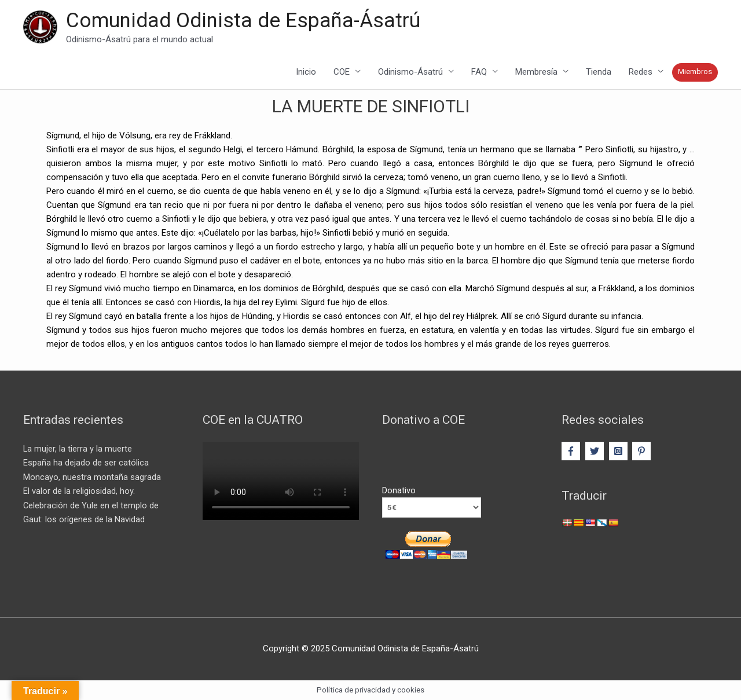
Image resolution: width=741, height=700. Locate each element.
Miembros (695, 72)
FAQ (479, 72)
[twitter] (596, 452)
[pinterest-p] (643, 452)
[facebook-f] (572, 452)
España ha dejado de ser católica (86, 463)
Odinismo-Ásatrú (410, 72)
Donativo (399, 491)
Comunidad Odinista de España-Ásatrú (243, 21)
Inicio (306, 72)
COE (342, 72)
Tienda (599, 72)
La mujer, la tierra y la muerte (78, 449)
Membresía (536, 72)
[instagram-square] (620, 452)
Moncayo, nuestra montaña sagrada (92, 477)
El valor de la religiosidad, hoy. (79, 491)
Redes (641, 72)
